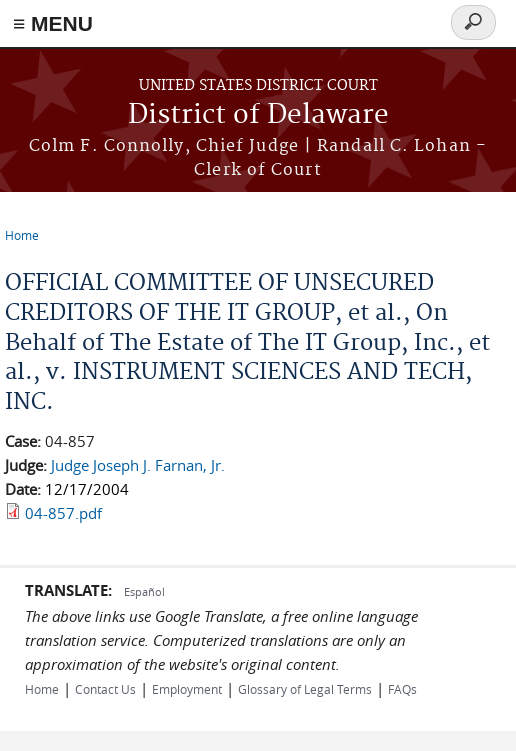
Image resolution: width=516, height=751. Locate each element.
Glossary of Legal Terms (305, 689)
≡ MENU (53, 23)
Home (22, 235)
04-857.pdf (63, 513)
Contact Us (105, 689)
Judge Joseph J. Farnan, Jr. (138, 465)
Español (144, 591)
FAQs (402, 689)
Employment (187, 689)
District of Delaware (258, 115)
